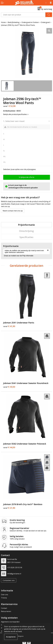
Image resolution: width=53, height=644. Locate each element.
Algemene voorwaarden (10, 622)
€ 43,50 (9, 387)
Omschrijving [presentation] (26, 231)
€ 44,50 (9, 447)
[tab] (26, 225)
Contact (4, 608)
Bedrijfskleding (14, 22)
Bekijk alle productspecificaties (16, 114)
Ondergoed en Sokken (30, 22)
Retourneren (6, 611)
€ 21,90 (9, 508)
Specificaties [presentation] (26, 237)
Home (3, 22)
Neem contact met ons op (13, 211)
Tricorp (4, 598)
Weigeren (21, 636)
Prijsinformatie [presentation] (26, 225)
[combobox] (23, 15)
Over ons (5, 595)
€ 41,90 (9, 326)
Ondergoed (45, 22)
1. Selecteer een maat (14, 121)
